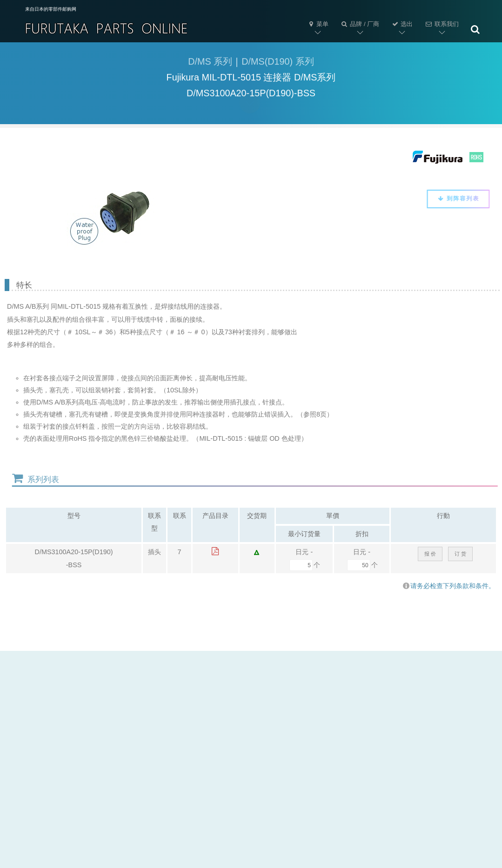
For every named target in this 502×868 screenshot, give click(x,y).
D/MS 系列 (210, 63)
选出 (402, 24)
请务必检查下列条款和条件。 (449, 586)
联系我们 (442, 24)
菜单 (318, 24)
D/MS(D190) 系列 (278, 63)
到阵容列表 (454, 199)
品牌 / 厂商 (360, 24)
